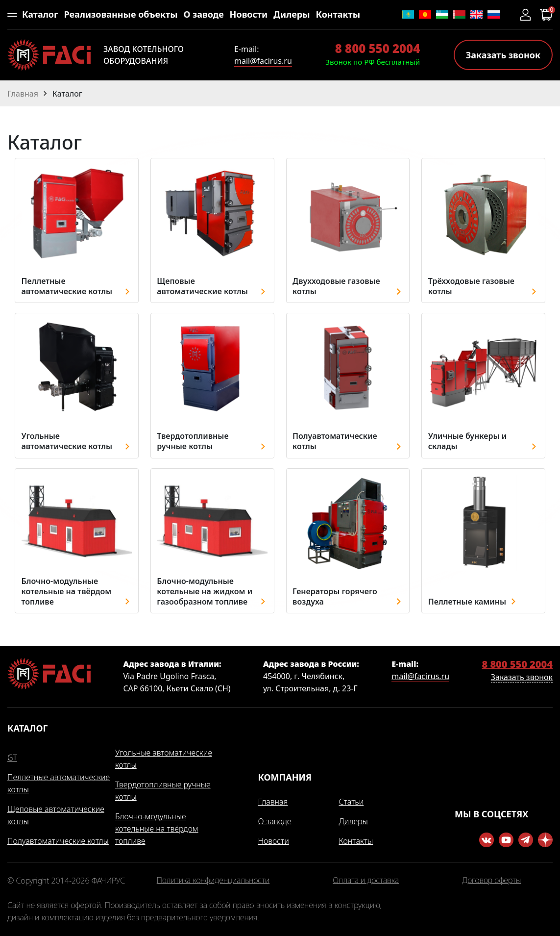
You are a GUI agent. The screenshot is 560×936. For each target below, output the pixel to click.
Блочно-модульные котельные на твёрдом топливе (157, 829)
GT (12, 758)
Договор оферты (491, 881)
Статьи (352, 802)
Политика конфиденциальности (213, 881)
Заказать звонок (503, 55)
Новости (249, 14)
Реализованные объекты (121, 14)
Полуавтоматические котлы (58, 841)
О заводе (203, 14)
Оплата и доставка (366, 881)
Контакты (338, 14)
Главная (273, 802)
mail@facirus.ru (263, 61)
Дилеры (292, 14)
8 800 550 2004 (377, 48)
